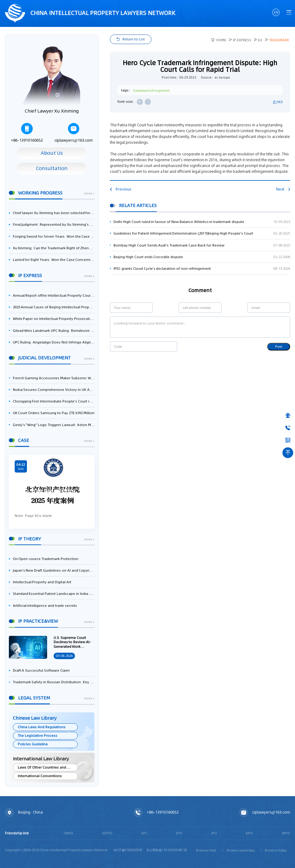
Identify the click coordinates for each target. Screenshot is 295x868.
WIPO (286, 833)
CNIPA (68, 833)
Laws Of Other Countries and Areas (47, 767)
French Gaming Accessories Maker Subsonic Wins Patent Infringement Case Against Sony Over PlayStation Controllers (54, 378)
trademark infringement (152, 91)
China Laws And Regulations (41, 727)
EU (260, 40)
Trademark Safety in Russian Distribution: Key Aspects (54, 682)
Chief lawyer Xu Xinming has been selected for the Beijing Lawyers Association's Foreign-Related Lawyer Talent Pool (54, 213)
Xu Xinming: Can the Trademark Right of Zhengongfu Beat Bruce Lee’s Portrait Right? (54, 248)
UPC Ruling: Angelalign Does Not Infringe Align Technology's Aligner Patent (54, 342)
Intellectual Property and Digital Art (42, 582)
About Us (52, 153)
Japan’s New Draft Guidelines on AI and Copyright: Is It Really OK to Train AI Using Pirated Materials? (54, 570)
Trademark (279, 40)
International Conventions (40, 776)
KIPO (249, 833)
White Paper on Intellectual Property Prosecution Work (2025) (54, 319)
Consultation (52, 168)
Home (219, 40)
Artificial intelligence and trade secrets (45, 606)
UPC (144, 833)
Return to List (134, 39)
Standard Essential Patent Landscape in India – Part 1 (54, 594)
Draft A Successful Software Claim (41, 670)
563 (280, 102)
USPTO (107, 833)
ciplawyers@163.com (74, 133)
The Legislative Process (37, 736)
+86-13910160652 (27, 133)
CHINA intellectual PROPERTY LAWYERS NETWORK (90, 14)
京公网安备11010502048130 (167, 850)
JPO (214, 833)
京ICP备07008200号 (128, 850)
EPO (179, 833)
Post (279, 347)
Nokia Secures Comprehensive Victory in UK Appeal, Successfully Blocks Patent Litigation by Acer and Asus (54, 390)
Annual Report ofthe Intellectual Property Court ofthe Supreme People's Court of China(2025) (54, 295)
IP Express (242, 40)
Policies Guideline (33, 744)
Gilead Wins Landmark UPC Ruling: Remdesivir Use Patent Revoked (54, 331)
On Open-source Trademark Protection (46, 559)
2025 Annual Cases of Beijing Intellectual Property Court (54, 307)
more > (89, 194)
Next (283, 189)
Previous (121, 189)
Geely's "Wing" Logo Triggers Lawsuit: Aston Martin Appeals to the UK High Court (54, 425)
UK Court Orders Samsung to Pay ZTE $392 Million (54, 413)
